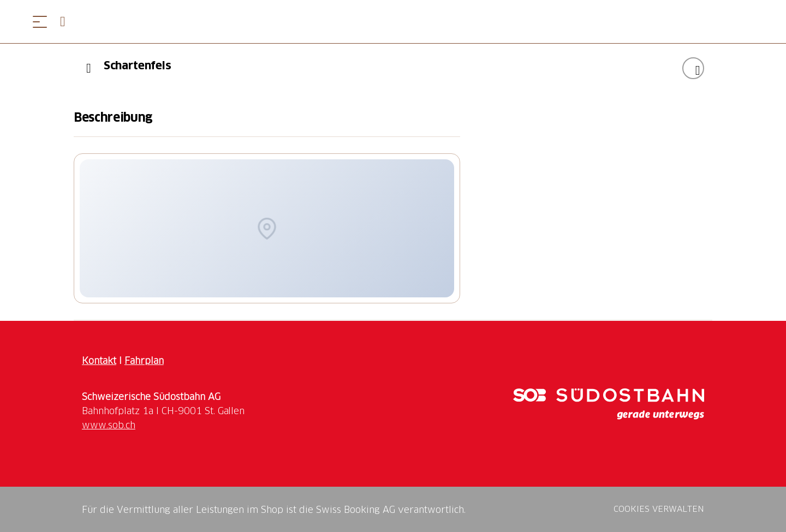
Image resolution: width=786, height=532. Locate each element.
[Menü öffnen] (40, 22)
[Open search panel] (67, 22)
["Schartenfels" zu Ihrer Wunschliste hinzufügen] (693, 68)
